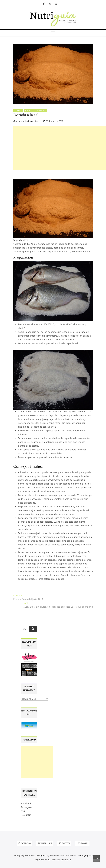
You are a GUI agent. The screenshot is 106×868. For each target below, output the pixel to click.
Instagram (27, 807)
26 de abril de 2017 (53, 121)
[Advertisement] (60, 148)
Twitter (25, 811)
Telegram (26, 815)
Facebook (26, 803)
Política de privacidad (61, 860)
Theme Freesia (57, 855)
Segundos (41, 110)
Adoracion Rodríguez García (27, 121)
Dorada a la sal (26, 115)
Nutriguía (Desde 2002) (24, 855)
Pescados (29, 110)
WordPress (71, 855)
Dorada (18, 110)
